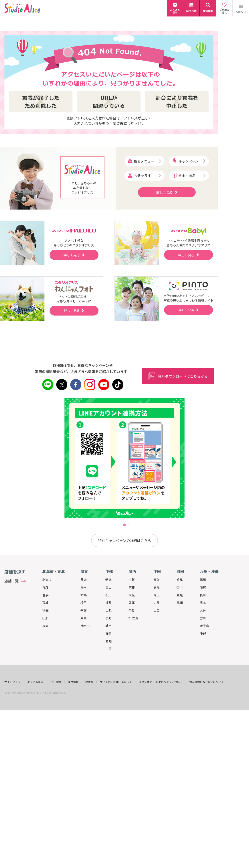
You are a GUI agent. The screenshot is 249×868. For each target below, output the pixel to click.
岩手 (45, 595)
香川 (180, 587)
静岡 (108, 633)
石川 (108, 595)
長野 (108, 618)
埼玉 (84, 603)
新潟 (108, 580)
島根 (157, 587)
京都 (132, 587)
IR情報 (89, 682)
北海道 (47, 580)
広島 (157, 603)
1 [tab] (120, 525)
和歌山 (133, 618)
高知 (180, 603)
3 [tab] (129, 525)
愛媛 (180, 595)
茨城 (84, 580)
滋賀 (132, 580)
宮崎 (203, 618)
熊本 (203, 603)
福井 (108, 603)
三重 (108, 649)
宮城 (45, 603)
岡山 (157, 595)
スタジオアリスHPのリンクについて (161, 682)
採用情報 (73, 682)
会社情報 (56, 682)
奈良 (132, 610)
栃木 (84, 587)
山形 (45, 618)
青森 (45, 587)
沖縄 (203, 633)
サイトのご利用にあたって (116, 682)
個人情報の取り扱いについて (207, 682)
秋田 (45, 610)
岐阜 (108, 626)
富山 (108, 587)
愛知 (108, 641)
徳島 (180, 580)
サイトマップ (12, 682)
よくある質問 (35, 682)
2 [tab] (124, 525)
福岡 (203, 580)
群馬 (84, 595)
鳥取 (157, 580)
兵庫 (132, 603)
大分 (203, 610)
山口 (157, 610)
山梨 (108, 610)
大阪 (132, 595)
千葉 (84, 610)
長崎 (203, 595)
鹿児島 (204, 626)
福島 (45, 626)
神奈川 (85, 626)
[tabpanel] (124, 458)
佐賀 (203, 587)
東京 (84, 618)
